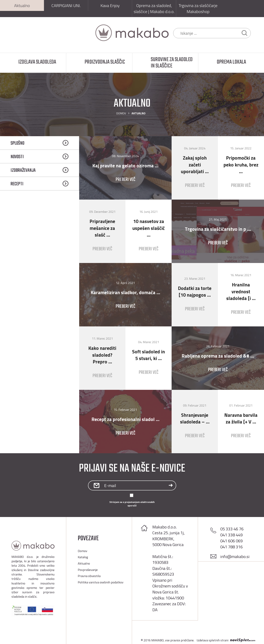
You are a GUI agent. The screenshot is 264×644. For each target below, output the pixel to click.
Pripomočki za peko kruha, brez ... (241, 165)
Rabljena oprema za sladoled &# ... (218, 356)
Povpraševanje (88, 570)
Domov (121, 113)
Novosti (17, 157)
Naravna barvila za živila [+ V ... (241, 418)
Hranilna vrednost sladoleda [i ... (241, 291)
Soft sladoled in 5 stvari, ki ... (148, 355)
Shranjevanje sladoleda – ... (195, 418)
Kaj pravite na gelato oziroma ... (125, 165)
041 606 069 (231, 541)
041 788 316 (231, 547)
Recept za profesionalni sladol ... (125, 419)
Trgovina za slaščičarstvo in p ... (218, 229)
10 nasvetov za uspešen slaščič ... (148, 228)
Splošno (17, 143)
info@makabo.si (235, 556)
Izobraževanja (23, 170)
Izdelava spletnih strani (213, 640)
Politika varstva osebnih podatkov (101, 582)
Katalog (83, 557)
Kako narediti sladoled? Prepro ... (102, 355)
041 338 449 (231, 535)
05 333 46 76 (232, 529)
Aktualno (84, 563)
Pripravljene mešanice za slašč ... (102, 228)
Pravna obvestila (89, 576)
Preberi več (125, 180)
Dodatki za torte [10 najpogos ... (195, 292)
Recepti (17, 184)
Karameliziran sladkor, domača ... (125, 292)
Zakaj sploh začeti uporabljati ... (195, 165)
